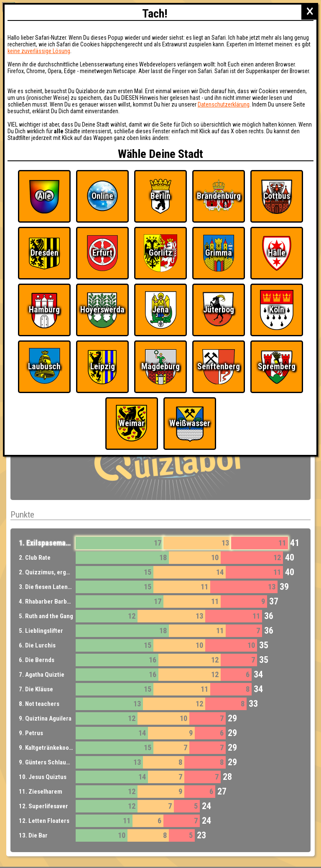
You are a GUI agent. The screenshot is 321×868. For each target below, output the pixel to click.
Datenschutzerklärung (224, 104)
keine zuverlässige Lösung (39, 51)
